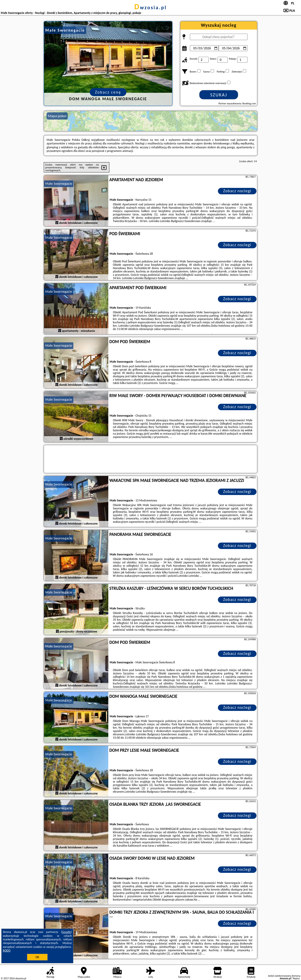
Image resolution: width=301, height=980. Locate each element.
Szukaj (219, 95)
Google (67, 932)
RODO (7, 950)
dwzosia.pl (150, 7)
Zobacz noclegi (237, 191)
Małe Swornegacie (59, 184)
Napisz (296, 978)
